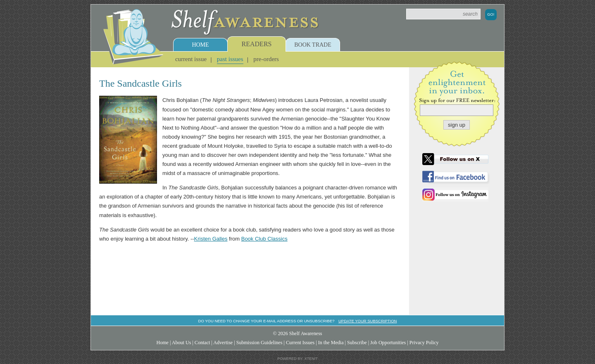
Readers (257, 44)
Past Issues (230, 59)
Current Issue (191, 59)
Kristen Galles (211, 239)
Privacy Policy (424, 343)
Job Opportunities (388, 343)
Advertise (223, 343)
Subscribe (357, 343)
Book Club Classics (264, 239)
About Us (182, 343)
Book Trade (313, 45)
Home (200, 45)
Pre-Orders (266, 59)
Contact (202, 343)
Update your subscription (368, 321)
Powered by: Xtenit (297, 359)
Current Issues (300, 343)
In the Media (331, 343)
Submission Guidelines (259, 343)
